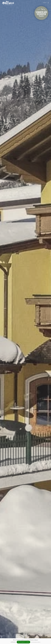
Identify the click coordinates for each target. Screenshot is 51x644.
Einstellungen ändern (36, 642)
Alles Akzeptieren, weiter (23, 642)
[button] (46, 3)
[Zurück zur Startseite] (8, 3)
